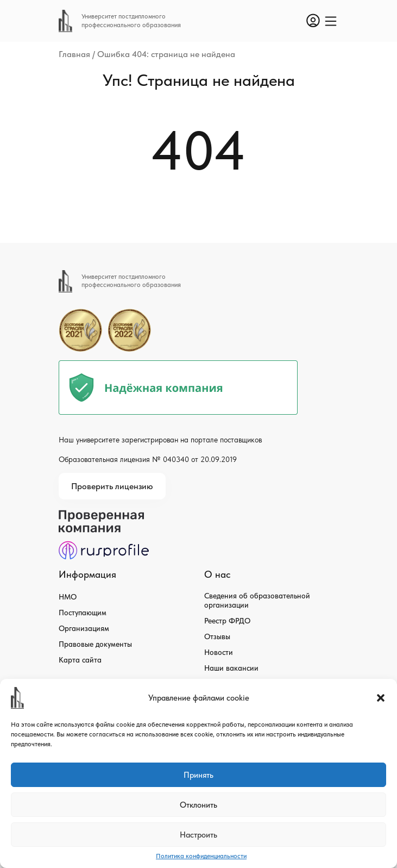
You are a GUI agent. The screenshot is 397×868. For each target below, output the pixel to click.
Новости (219, 652)
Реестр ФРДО (227, 621)
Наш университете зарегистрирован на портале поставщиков (160, 440)
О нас (217, 574)
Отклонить (198, 805)
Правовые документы (95, 644)
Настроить (198, 835)
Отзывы (217, 636)
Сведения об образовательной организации (257, 600)
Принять (198, 775)
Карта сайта (80, 660)
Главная (74, 54)
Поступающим (83, 613)
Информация (87, 574)
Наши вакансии (231, 668)
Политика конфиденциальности (201, 856)
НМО (68, 597)
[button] (381, 698)
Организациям (84, 628)
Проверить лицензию (112, 486)
